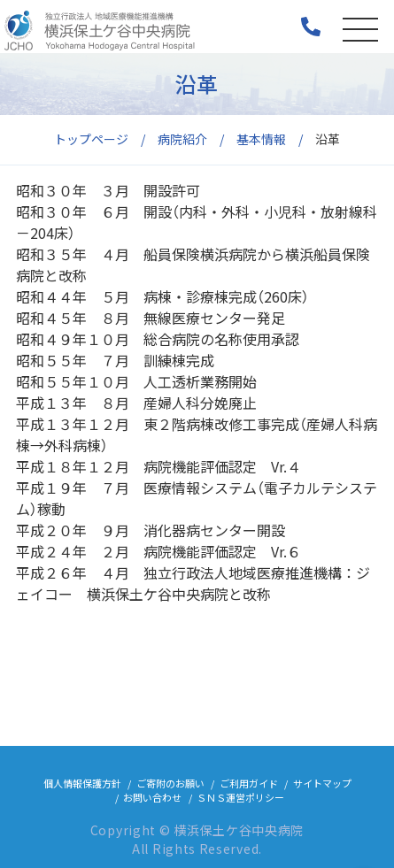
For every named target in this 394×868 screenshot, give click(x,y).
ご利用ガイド (249, 783)
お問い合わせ (152, 797)
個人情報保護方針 (82, 783)
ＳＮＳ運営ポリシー (240, 797)
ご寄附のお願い (170, 783)
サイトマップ (322, 783)
